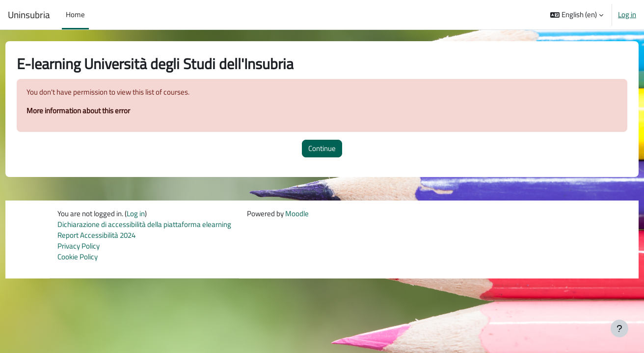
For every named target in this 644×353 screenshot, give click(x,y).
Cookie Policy (78, 259)
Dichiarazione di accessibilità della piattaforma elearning (144, 225)
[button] (577, 15)
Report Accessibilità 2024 (96, 237)
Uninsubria (29, 15)
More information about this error (96, 111)
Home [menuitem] (75, 14)
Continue (322, 149)
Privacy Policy (79, 247)
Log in (627, 15)
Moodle (297, 214)
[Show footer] (619, 328)
